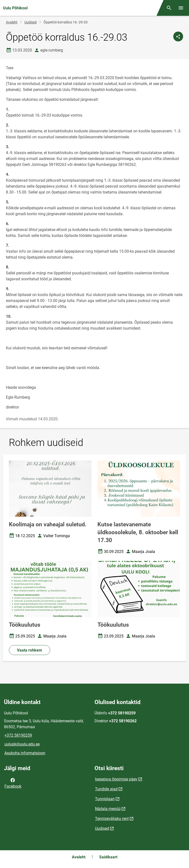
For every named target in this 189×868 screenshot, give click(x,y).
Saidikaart (108, 857)
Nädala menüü (108, 809)
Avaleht (12, 22)
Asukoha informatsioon (25, 753)
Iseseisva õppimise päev (116, 779)
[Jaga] (178, 36)
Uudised (31, 22)
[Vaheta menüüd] (181, 8)
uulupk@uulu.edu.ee (22, 744)
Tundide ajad (106, 789)
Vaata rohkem (30, 650)
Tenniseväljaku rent (112, 819)
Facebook (13, 783)
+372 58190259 (18, 735)
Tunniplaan (105, 799)
